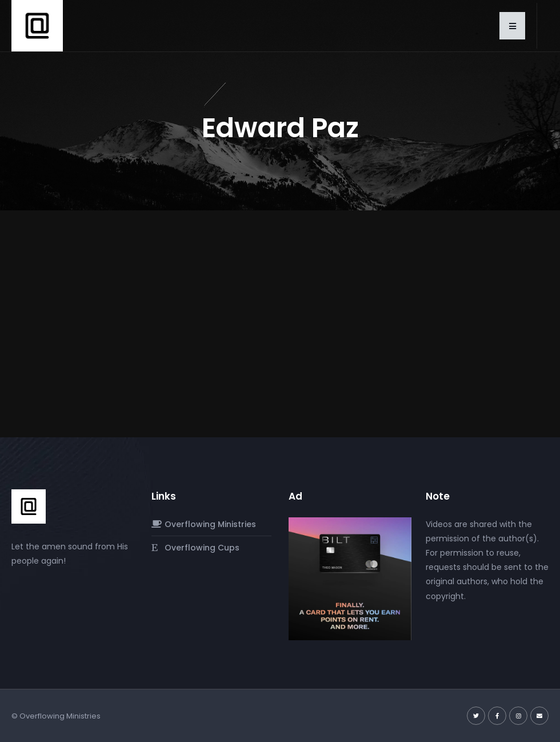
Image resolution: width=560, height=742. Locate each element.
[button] (512, 26)
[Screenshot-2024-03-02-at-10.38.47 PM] (350, 578)
